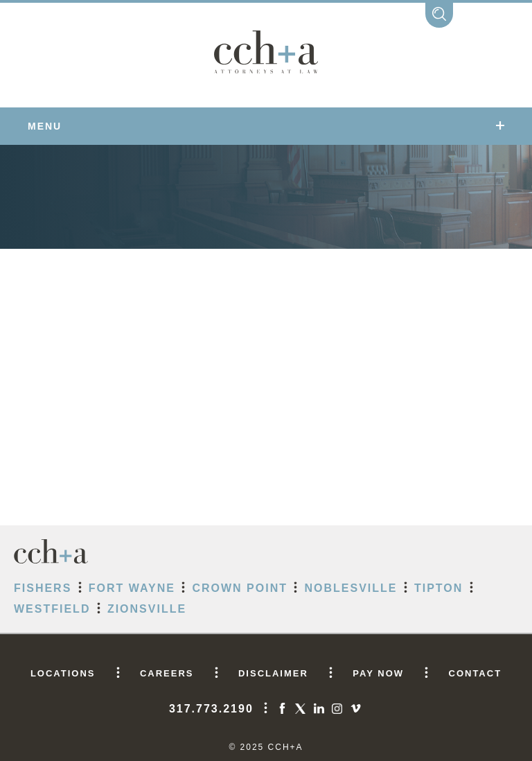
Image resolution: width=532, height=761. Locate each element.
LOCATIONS (63, 673)
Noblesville (351, 588)
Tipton (438, 588)
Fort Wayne (132, 588)
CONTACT (476, 673)
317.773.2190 (211, 709)
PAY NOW (378, 673)
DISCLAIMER (273, 673)
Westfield (52, 609)
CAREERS (167, 673)
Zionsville (147, 609)
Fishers (43, 588)
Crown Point (240, 588)
